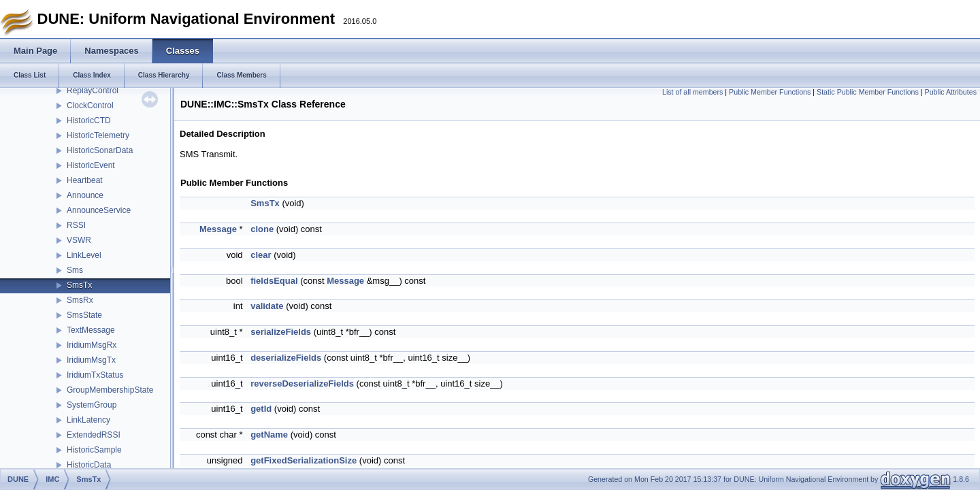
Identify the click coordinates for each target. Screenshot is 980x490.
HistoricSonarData (100, 150)
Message (218, 229)
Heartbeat (85, 180)
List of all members (692, 92)
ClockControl (90, 105)
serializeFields (281, 332)
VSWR (79, 240)
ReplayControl (93, 91)
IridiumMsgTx (91, 360)
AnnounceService (99, 210)
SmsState (84, 315)
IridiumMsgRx (92, 345)
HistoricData (89, 465)
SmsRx (80, 300)
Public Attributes (951, 92)
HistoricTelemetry (98, 135)
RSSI (76, 225)
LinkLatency (88, 420)
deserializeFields (286, 358)
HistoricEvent (91, 165)
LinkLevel (84, 255)
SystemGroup (92, 405)
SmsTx (79, 285)
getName (269, 435)
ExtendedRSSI (94, 435)
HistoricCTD (89, 120)
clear (261, 255)
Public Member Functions (770, 92)
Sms (75, 270)
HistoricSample (94, 450)
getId (261, 409)
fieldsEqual (274, 281)
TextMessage (91, 330)
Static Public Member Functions (868, 92)
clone (262, 229)
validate (267, 306)
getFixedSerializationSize (304, 460)
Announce (85, 195)
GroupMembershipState (110, 390)
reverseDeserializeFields (302, 383)
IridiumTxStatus (95, 375)
